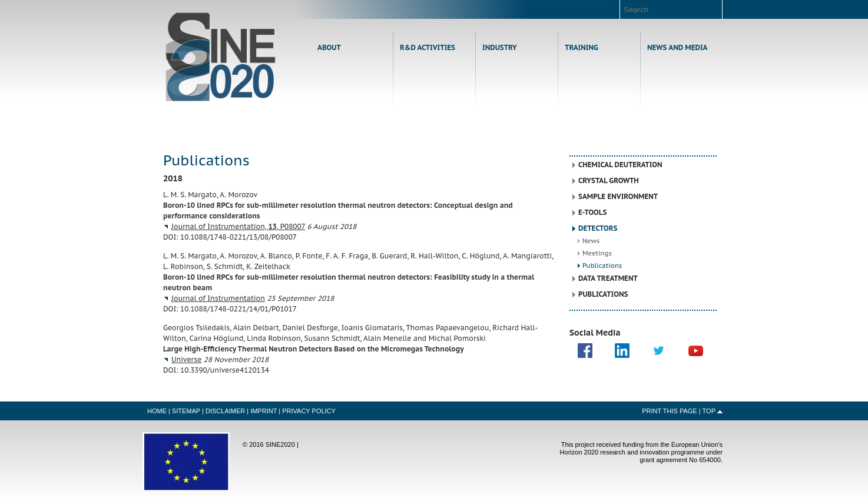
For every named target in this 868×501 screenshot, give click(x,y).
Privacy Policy (309, 411)
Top (709, 411)
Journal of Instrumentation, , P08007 (238, 226)
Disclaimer (225, 411)
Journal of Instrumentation (218, 298)
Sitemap (186, 411)
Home (221, 57)
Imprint (264, 411)
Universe (186, 359)
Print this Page (670, 411)
